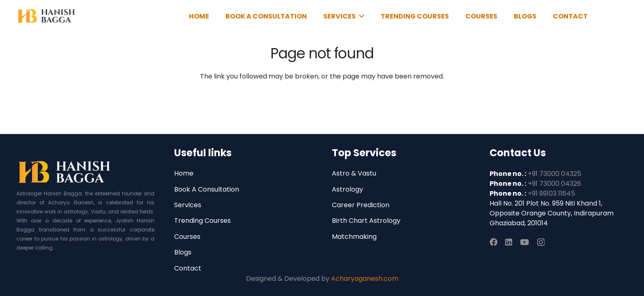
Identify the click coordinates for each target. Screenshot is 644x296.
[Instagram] (541, 242)
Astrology (347, 189)
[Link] (46, 16)
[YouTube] (524, 242)
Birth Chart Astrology (366, 221)
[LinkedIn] (509, 242)
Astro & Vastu (354, 173)
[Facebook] (493, 242)
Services (188, 205)
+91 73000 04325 (554, 174)
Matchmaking (354, 237)
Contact (188, 268)
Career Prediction (361, 205)
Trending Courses (202, 221)
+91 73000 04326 (554, 184)
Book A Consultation (207, 189)
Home (184, 173)
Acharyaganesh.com (365, 279)
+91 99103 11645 (551, 193)
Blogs (183, 252)
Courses (187, 237)
